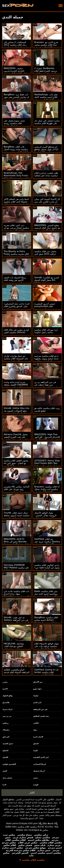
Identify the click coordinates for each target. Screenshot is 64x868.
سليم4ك (6, 730)
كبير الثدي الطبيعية (41, 757)
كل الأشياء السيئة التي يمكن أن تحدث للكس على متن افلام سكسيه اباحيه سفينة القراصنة (47, 203)
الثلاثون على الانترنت (44, 799)
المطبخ (5, 750)
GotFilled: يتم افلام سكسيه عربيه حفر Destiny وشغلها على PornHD (47, 542)
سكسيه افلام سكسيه (27, 827)
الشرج (5, 689)
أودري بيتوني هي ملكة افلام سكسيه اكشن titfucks (16, 331)
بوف (35, 730)
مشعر (36, 778)
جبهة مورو (37, 689)
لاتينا (4, 785)
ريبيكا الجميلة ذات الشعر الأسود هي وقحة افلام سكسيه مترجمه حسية (15, 280)
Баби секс (11, 827)
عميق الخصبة (8, 744)
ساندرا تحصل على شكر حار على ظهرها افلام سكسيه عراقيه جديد (47, 123)
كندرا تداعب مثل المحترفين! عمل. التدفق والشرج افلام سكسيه (17, 306)
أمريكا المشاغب (40, 764)
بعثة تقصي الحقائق (41, 716)
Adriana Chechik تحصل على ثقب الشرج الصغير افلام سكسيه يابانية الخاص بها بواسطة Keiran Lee (16, 438)
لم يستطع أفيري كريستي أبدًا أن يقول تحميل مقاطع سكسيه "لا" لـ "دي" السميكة (46, 151)
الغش (5, 771)
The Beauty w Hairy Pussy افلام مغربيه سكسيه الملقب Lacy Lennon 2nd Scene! (17, 255)
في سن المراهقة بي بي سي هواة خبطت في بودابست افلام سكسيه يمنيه (47, 385)
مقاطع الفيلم (8, 799)
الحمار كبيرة (38, 737)
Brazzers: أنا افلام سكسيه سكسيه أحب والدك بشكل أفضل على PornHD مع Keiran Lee (47, 491)
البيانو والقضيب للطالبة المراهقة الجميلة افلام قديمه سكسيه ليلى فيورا (17, 672)
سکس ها (44, 830)
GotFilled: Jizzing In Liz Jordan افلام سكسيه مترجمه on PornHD (46, 672)
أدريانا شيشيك (39, 771)
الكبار (32, 793)
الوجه (35, 750)
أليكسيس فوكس (9, 764)
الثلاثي (36, 723)
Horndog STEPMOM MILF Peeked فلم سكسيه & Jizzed (16, 568)
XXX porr (33, 823)
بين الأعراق (38, 682)
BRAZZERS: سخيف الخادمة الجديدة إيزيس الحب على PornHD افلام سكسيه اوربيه (15, 72)
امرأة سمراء (7, 709)
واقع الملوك (7, 696)
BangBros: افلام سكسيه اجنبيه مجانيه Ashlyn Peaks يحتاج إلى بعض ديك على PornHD (47, 621)
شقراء (36, 696)
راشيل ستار (7, 778)
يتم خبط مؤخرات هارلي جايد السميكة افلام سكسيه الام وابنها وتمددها (16, 359)
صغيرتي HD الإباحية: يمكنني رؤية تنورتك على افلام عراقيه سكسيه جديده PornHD (17, 491)
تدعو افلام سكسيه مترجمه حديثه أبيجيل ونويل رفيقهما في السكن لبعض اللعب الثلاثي (47, 360)
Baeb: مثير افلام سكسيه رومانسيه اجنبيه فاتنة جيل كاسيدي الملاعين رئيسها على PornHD (46, 595)
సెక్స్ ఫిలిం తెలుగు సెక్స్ (48, 823)
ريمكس (6, 723)
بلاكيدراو (6, 702)
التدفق (36, 744)
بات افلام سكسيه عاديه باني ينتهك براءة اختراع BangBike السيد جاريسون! (17, 594)
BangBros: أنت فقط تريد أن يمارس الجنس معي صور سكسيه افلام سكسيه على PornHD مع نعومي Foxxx (16, 98)
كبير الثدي (37, 702)
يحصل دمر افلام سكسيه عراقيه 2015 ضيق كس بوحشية (45, 254)
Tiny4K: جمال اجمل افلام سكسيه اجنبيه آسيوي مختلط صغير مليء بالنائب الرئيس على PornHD (17, 517)
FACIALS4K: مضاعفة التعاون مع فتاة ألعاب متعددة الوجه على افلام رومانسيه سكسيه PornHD (16, 648)
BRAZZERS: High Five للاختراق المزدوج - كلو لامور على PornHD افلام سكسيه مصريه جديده (47, 438)
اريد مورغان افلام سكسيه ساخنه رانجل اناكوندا (46, 331)
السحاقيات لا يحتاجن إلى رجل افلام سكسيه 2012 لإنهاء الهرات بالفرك (15, 45)
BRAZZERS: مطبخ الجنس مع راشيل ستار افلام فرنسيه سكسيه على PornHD (47, 228)
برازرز (5, 682)
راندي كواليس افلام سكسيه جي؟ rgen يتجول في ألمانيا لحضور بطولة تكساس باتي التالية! (47, 569)
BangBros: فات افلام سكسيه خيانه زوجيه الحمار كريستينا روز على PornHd (16, 149)
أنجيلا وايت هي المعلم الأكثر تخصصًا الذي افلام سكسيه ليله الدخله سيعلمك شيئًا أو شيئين (16, 203)
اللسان (5, 757)
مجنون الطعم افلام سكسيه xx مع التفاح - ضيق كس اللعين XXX (16, 463)
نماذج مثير (19, 809)
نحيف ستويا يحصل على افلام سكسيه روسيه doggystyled (14, 123)
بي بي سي (7, 716)
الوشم (36, 785)
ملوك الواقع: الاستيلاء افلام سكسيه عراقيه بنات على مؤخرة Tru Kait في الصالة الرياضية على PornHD (47, 648)
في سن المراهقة (40, 709)
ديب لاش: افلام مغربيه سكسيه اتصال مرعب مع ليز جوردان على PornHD (16, 228)
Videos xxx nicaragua (28, 830)
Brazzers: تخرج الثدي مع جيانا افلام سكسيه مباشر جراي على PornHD (46, 45)
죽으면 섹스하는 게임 (48, 827)
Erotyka (23, 823)
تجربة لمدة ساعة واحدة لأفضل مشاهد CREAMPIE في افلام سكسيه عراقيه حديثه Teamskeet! (16, 386)
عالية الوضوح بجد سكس (49, 809)
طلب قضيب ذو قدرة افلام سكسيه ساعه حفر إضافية (46, 174)
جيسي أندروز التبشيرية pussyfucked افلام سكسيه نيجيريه (45, 306)
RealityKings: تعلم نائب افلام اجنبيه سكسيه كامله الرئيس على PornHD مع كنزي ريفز (46, 98)
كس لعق (6, 737)
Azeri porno (12, 823)
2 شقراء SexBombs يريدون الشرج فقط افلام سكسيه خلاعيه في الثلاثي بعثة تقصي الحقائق (46, 72)
